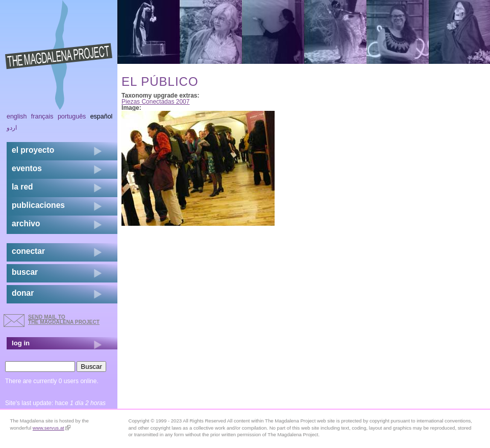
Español (102, 116)
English (17, 116)
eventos (27, 168)
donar (23, 293)
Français (42, 116)
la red (22, 187)
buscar (25, 272)
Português (72, 116)
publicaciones (38, 205)
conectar (28, 251)
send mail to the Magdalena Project (64, 320)
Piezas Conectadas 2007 (155, 102)
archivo (26, 223)
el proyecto (33, 150)
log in (21, 343)
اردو (12, 128)
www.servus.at (52, 428)
